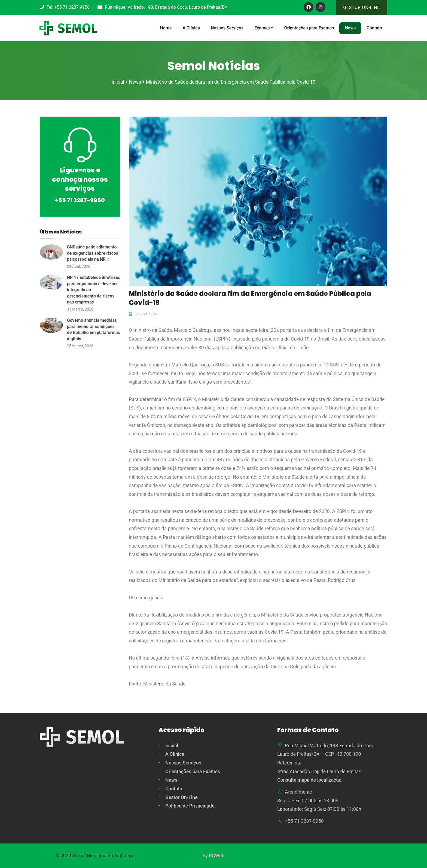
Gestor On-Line (362, 7)
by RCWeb (213, 855)
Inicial (172, 745)
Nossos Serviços (227, 28)
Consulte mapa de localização (309, 780)
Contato (374, 28)
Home (166, 28)
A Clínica (191, 28)
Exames (264, 28)
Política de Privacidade (190, 806)
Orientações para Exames (309, 28)
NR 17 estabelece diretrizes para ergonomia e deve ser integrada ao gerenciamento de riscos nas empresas (92, 289)
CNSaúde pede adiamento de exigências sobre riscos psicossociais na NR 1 (93, 253)
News (350, 28)
